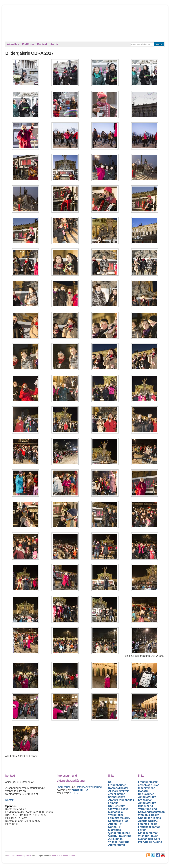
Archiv (54, 44)
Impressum (64, 787)
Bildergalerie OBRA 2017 (29, 53)
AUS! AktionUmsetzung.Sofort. (19, 856)
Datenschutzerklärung (89, 787)
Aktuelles (13, 44)
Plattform (28, 44)
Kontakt (42, 44)
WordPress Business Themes (63, 856)
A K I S (73, 793)
